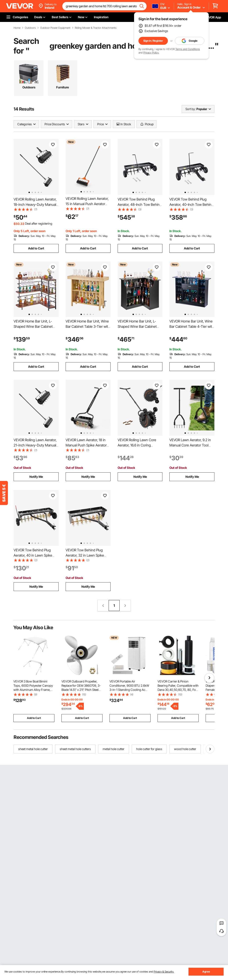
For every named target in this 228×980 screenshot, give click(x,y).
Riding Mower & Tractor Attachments (96, 28)
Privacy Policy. (151, 53)
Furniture (63, 87)
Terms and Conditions (188, 49)
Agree (206, 972)
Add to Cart (36, 248)
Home (17, 28)
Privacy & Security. (164, 972)
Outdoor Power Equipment (55, 28)
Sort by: (190, 109)
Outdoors (30, 28)
